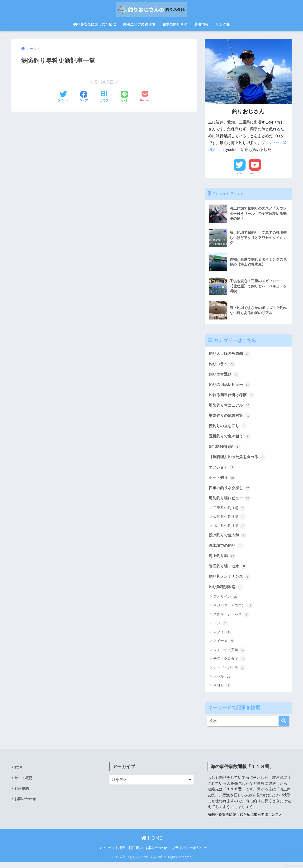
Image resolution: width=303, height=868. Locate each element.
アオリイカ (226, 603)
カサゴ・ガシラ (229, 674)
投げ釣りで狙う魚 (229, 540)
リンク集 (223, 24)
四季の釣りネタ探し (231, 492)
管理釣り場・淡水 (229, 572)
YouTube (255, 173)
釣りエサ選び (225, 375)
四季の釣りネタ (175, 24)
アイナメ (224, 647)
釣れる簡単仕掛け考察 (233, 396)
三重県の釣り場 (229, 512)
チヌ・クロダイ (229, 665)
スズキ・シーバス (231, 620)
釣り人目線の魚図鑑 (231, 354)
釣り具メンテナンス (231, 582)
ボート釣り (223, 481)
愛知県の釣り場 (229, 521)
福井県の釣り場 (229, 530)
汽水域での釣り (227, 550)
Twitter (240, 173)
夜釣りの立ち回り (229, 428)
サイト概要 (24, 784)
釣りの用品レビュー (231, 386)
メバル (222, 683)
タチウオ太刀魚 (229, 656)
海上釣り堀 (223, 561)
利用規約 (22, 795)
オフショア (223, 471)
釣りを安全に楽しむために (95, 24)
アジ (220, 629)
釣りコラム (223, 364)
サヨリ (222, 692)
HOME (152, 844)
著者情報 (201, 24)
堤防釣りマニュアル (231, 407)
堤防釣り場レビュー (231, 502)
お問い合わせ (26, 806)
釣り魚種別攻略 (227, 593)
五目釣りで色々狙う (231, 439)
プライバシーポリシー (189, 854)
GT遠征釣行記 (225, 449)
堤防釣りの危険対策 (231, 418)
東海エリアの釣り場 (139, 24)
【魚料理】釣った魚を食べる (239, 460)
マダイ (222, 638)
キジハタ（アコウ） (233, 612)
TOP (18, 774)
